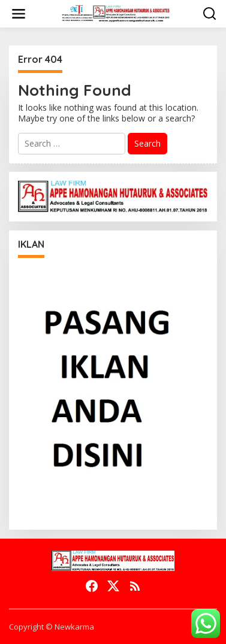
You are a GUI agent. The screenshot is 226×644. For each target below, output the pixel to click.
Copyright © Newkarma (52, 627)
